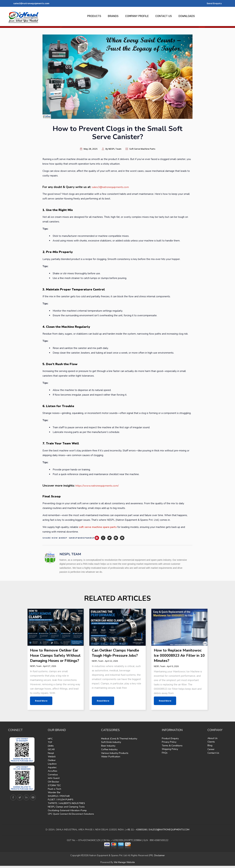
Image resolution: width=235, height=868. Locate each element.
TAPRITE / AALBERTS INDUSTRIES (66, 806)
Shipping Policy (170, 753)
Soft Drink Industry (111, 746)
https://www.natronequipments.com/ (100, 485)
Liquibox (52, 767)
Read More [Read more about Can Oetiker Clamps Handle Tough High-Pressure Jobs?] (102, 705)
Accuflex (52, 774)
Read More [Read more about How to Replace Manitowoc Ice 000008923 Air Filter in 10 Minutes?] (164, 705)
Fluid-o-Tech (54, 792)
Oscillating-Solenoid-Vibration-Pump (67, 813)
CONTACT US (164, 16)
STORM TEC (54, 788)
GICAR (51, 753)
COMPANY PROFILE (137, 16)
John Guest (54, 781)
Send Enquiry (214, 3)
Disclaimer (159, 858)
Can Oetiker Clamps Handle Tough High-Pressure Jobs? (111, 655)
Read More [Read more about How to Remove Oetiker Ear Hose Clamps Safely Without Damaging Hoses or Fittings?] (40, 705)
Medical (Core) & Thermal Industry (119, 743)
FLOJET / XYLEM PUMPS (61, 802)
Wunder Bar (54, 795)
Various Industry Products (115, 757)
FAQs (165, 757)
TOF (50, 746)
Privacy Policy (169, 746)
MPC (50, 743)
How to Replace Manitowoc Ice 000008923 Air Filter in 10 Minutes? (178, 655)
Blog (210, 749)
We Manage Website (124, 865)
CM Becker (53, 785)
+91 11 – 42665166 (136, 832)
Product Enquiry (170, 743)
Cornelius (53, 778)
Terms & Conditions (172, 750)
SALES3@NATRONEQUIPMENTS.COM (169, 832)
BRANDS (113, 16)
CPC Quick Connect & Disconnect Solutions (71, 816)
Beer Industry (108, 750)
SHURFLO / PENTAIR (59, 799)
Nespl (51, 757)
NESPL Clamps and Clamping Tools (66, 809)
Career (211, 753)
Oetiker (52, 764)
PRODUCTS (94, 16)
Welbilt (52, 760)
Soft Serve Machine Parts (145, 149)
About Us (212, 742)
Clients (211, 746)
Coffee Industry (109, 753)
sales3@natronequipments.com (32, 3)
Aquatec (52, 771)
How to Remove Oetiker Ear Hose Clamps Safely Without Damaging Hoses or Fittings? (54, 657)
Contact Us (213, 757)
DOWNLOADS (187, 16)
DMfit (51, 750)
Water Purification (111, 760)
